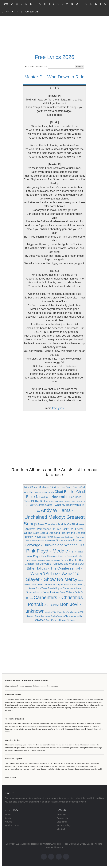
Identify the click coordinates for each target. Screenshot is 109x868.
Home (5, 4)
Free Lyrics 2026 (54, 57)
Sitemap (61, 829)
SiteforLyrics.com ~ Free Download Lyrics (65, 844)
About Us (61, 815)
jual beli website (94, 844)
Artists (8, 818)
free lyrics (58, 408)
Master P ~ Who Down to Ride (55, 77)
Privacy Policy (64, 825)
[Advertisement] (54, 31)
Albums (8, 822)
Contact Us (62, 818)
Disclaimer (62, 822)
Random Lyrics (12, 825)
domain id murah (55, 847)
